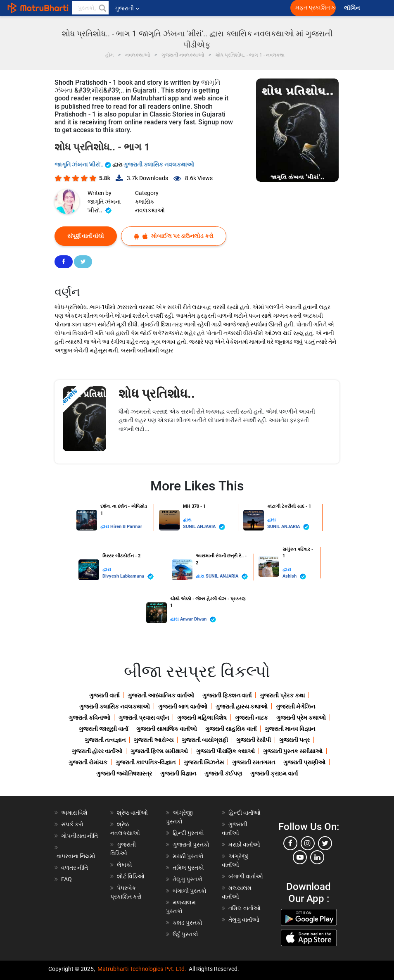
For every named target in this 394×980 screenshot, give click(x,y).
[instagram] (308, 843)
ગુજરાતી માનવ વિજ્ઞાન (290, 729)
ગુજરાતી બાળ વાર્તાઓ (183, 706)
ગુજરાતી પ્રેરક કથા (282, 695)
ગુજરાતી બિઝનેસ (204, 762)
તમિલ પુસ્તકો (188, 868)
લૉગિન (352, 8)
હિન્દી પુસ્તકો (188, 833)
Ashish (294, 577)
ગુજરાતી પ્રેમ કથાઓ (301, 718)
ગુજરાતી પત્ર (294, 740)
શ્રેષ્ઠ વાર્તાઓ (132, 813)
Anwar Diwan (198, 620)
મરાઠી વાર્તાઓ (244, 844)
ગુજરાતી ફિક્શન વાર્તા (227, 695)
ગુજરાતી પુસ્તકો (191, 844)
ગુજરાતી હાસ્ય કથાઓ (242, 706)
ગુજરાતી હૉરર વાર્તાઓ (97, 751)
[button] (102, 8)
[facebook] (290, 843)
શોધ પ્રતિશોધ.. (157, 394)
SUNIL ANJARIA (204, 527)
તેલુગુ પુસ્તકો (188, 879)
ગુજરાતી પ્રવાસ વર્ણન (144, 718)
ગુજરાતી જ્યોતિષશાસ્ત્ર (124, 773)
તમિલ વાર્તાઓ (244, 908)
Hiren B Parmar (126, 527)
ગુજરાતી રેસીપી (254, 740)
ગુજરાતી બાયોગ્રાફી (205, 740)
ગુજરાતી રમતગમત (254, 762)
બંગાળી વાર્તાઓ (246, 876)
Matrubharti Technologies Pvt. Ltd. (142, 969)
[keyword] (90, 8)
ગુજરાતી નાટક (252, 718)
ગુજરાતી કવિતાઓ (89, 718)
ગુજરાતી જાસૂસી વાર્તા (103, 729)
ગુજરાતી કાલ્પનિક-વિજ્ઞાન (146, 762)
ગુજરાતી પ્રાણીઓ (304, 762)
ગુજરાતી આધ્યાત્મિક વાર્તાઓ (161, 695)
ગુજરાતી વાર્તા (104, 695)
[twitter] (325, 843)
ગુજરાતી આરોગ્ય (154, 740)
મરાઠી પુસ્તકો (188, 856)
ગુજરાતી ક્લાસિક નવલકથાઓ (159, 164)
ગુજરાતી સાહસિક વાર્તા (231, 729)
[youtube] (300, 857)
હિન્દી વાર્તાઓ (244, 813)
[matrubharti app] (192, 8)
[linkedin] (317, 857)
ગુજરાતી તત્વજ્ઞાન (105, 740)
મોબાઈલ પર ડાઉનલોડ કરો (174, 236)
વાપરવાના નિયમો (77, 856)
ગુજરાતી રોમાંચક (88, 762)
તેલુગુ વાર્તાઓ (244, 920)
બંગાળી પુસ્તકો (190, 891)
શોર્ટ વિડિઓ (131, 876)
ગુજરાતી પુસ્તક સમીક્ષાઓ (293, 751)
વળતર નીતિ (75, 868)
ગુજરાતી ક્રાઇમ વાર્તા (274, 773)
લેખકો (125, 865)
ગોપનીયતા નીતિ (80, 836)
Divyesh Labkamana (128, 577)
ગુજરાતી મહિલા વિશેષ (202, 718)
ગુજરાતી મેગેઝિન (295, 706)
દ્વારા (105, 527)
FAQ (66, 879)
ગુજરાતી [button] (127, 8)
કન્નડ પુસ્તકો (188, 923)
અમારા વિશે (74, 813)
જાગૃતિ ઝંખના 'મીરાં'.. (83, 164)
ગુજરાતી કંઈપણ (223, 773)
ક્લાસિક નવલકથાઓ (150, 206)
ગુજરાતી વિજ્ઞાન (178, 773)
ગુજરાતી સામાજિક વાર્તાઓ (167, 729)
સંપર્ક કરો (72, 824)
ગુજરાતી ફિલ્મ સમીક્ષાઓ (159, 751)
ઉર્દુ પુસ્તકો (185, 934)
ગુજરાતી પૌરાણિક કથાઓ (225, 751)
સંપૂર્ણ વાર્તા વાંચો (86, 236)
